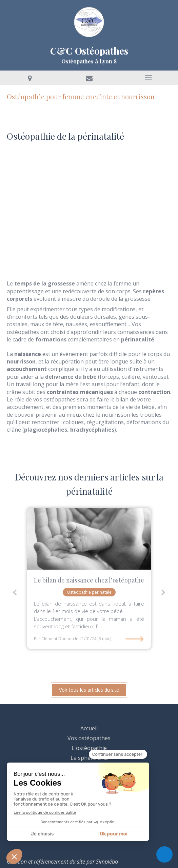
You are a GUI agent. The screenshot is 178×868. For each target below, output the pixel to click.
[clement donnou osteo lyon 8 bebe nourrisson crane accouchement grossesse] (89, 539)
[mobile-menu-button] (148, 78)
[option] (89, 578)
